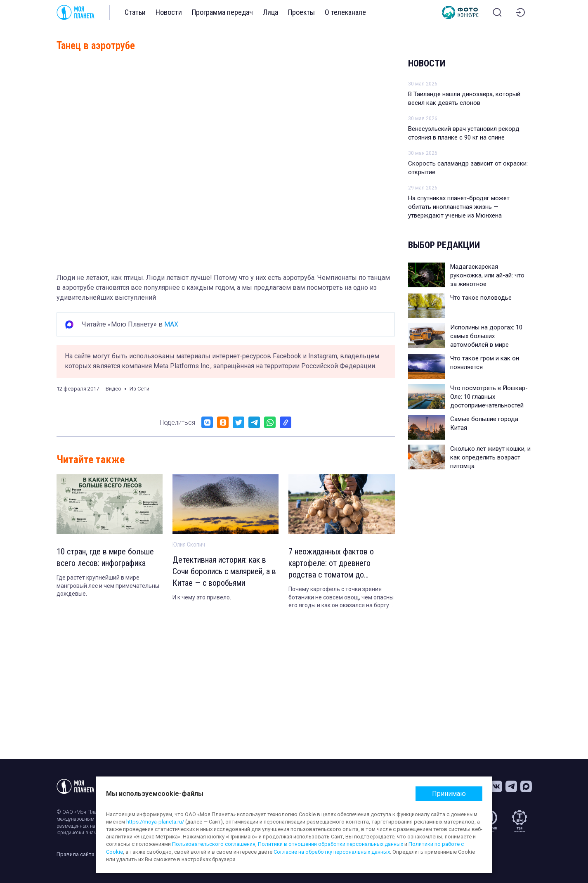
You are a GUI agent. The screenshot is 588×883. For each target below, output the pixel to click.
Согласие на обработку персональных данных (332, 852)
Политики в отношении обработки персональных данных (331, 844)
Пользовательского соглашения (214, 844)
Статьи (135, 12)
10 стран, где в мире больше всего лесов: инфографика (105, 557)
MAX (171, 324)
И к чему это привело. (202, 597)
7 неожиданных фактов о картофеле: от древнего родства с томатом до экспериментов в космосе (333, 563)
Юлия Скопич (189, 544)
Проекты (301, 12)
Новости (169, 12)
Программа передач (222, 12)
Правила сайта (76, 854)
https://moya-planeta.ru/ (155, 822)
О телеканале (345, 12)
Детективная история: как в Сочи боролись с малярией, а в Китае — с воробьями (224, 571)
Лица (270, 12)
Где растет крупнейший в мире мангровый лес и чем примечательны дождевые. (108, 586)
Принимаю (449, 794)
